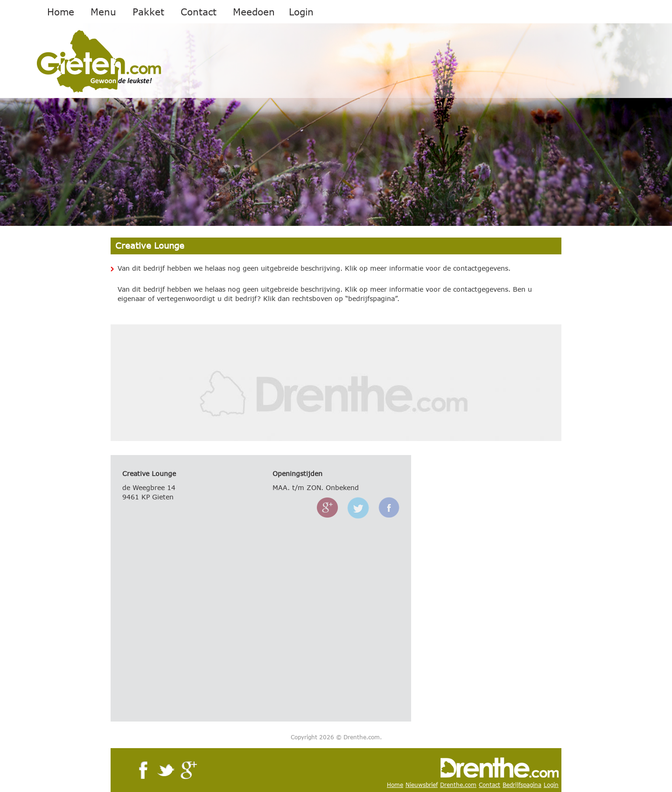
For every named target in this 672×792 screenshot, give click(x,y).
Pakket (148, 12)
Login (301, 12)
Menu (103, 12)
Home (61, 12)
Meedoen (254, 12)
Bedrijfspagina (522, 785)
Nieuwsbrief (422, 785)
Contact (199, 12)
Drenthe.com (458, 785)
